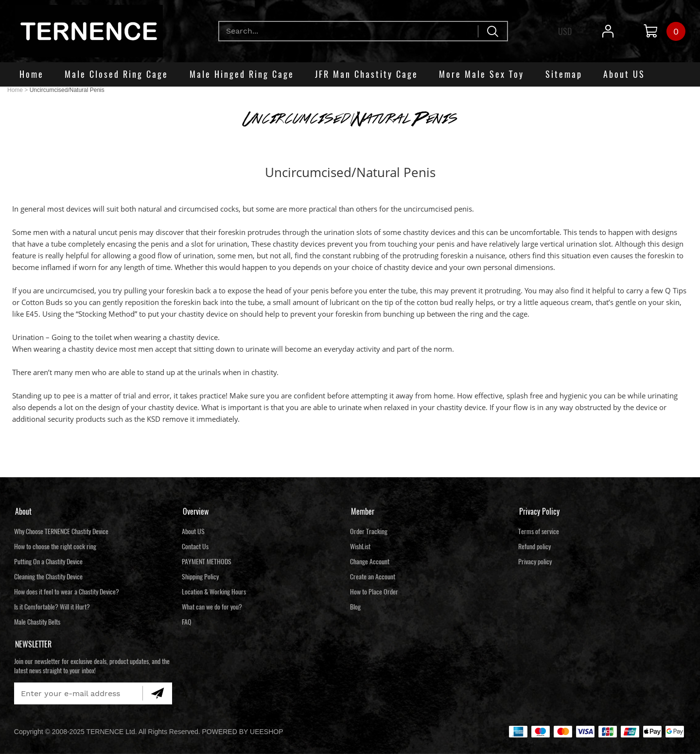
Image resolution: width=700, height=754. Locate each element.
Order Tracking (369, 531)
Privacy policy (535, 562)
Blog (355, 607)
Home (15, 90)
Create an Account (373, 577)
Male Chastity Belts (37, 622)
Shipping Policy (200, 577)
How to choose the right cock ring (55, 547)
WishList (360, 547)
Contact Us (195, 547)
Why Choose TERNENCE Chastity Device (61, 531)
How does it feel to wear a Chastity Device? (67, 592)
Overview (196, 512)
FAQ (187, 622)
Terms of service (539, 531)
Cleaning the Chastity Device (48, 577)
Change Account (370, 562)
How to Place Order (374, 592)
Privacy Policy (539, 512)
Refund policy (534, 547)
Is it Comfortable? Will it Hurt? (52, 607)
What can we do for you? (212, 607)
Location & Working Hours (214, 592)
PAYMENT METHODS (207, 562)
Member (363, 512)
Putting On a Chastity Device (48, 562)
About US (193, 531)
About (23, 512)
